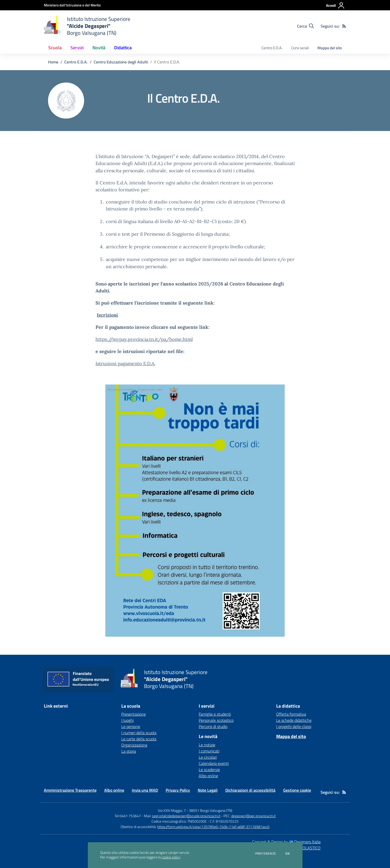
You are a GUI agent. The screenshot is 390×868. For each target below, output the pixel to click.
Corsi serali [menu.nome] (300, 48)
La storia (129, 751)
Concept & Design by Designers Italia (286, 842)
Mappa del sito (330, 48)
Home (53, 62)
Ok (288, 854)
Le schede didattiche (294, 720)
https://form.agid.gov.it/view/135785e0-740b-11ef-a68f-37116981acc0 (213, 827)
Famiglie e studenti (215, 714)
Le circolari (208, 757)
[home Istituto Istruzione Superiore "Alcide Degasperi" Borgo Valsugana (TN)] (87, 26)
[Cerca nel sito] (305, 26)
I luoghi (128, 720)
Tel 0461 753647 (128, 816)
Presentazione (134, 714)
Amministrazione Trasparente (70, 790)
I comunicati (209, 751)
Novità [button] (99, 48)
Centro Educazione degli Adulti (121, 62)
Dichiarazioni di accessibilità (250, 790)
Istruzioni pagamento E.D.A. (125, 363)
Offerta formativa (291, 714)
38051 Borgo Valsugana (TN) (211, 810)
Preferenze (266, 854)
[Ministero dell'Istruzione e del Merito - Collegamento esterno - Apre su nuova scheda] (72, 5)
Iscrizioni (107, 315)
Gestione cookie (297, 790)
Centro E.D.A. (76, 62)
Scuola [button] (55, 48)
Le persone (131, 726)
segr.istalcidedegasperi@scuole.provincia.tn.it (186, 816)
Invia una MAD (145, 790)
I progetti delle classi (294, 726)
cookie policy (171, 857)
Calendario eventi (214, 763)
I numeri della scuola (139, 733)
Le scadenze (209, 769)
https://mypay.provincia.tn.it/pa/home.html (144, 339)
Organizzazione (134, 745)
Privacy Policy (178, 790)
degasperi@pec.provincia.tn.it (253, 816)
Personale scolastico (216, 720)
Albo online (208, 776)
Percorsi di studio (213, 726)
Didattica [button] (123, 48)
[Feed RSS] (344, 26)
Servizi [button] (77, 48)
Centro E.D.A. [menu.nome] (272, 48)
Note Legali (208, 790)
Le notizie (207, 745)
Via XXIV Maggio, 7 (172, 810)
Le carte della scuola (139, 739)
